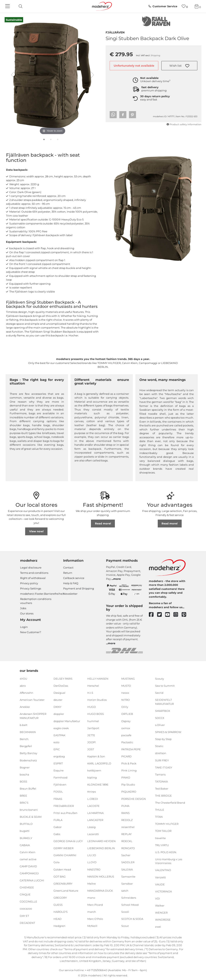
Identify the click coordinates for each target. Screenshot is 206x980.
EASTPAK (59, 735)
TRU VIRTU (162, 845)
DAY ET (24, 916)
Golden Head (62, 869)
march (92, 912)
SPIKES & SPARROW (168, 732)
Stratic (159, 746)
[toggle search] (20, 6)
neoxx (125, 693)
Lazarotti (93, 834)
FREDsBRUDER (64, 806)
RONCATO (128, 848)
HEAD (58, 919)
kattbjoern (94, 770)
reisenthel (128, 827)
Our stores (27, 613)
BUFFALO (26, 824)
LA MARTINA (95, 813)
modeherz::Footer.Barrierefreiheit (42, 594)
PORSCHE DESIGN (134, 799)
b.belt (24, 725)
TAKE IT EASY (164, 767)
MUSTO (126, 686)
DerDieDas (61, 686)
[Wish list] (185, 6)
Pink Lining (129, 770)
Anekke (25, 707)
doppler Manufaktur (67, 721)
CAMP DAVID (28, 866)
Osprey (126, 721)
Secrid (159, 693)
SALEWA (127, 869)
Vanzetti (161, 877)
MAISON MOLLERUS (101, 876)
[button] (179, 66)
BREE (23, 796)
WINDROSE (163, 920)
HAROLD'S (61, 912)
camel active (28, 859)
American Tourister (32, 700)
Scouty (160, 679)
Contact (68, 568)
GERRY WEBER (63, 848)
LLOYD (92, 862)
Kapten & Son (96, 756)
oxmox (126, 728)
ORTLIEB (127, 714)
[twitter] (161, 615)
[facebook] (153, 615)
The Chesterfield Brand (170, 803)
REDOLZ (127, 820)
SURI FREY (162, 760)
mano (91, 898)
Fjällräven (115, 32)
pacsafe (126, 735)
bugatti (25, 831)
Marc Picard (95, 905)
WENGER (161, 913)
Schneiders (129, 898)
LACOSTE (93, 806)
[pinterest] (186, 615)
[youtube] (169, 615)
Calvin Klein (28, 852)
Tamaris (160, 774)
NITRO (126, 700)
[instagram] (178, 615)
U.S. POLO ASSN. (166, 852)
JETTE (91, 735)
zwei (158, 927)
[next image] (92, 75)
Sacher (126, 855)
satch (125, 891)
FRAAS (58, 799)
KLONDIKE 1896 (98, 785)
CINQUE (25, 894)
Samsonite (128, 876)
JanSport (93, 728)
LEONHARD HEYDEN (101, 841)
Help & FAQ (71, 583)
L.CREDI (93, 799)
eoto (56, 742)
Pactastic (127, 742)
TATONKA (161, 782)
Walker (160, 906)
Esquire (59, 770)
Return (68, 573)
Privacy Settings (31, 588)
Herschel (93, 686)
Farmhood (60, 777)
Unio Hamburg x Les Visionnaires (169, 861)
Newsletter (70, 594)
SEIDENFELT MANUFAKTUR (164, 702)
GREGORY (60, 898)
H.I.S (90, 693)
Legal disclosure (31, 568)
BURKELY (26, 838)
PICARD (126, 756)
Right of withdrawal (33, 578)
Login (24, 627)
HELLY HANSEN (98, 679)
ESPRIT (58, 763)
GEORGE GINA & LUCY (68, 841)
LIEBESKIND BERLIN (101, 848)
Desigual (59, 693)
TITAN (159, 817)
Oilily (125, 707)
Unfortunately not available (134, 66)
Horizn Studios (97, 700)
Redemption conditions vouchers (36, 601)
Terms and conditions (34, 573)
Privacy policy (29, 583)
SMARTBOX (163, 711)
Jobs (23, 608)
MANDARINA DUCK (100, 891)
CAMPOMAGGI (29, 873)
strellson (161, 753)
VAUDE (160, 884)
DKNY (57, 707)
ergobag (59, 756)
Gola (57, 862)
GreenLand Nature (66, 891)
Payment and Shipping (79, 588)
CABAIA (25, 845)
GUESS (58, 905)
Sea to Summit (165, 686)
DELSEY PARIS (63, 679)
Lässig (91, 827)
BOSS (23, 782)
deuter (58, 700)
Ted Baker (162, 789)
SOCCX (160, 718)
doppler (59, 714)
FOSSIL (58, 792)
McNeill (92, 926)
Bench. (24, 739)
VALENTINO (163, 870)
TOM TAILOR (163, 831)
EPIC (57, 749)
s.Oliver (160, 725)
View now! (36, 531)
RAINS (125, 813)
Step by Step (163, 739)
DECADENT (27, 923)
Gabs (57, 834)
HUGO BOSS (96, 714)
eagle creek (61, 728)
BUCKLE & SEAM (31, 817)
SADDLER (128, 862)
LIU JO (92, 855)
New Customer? (31, 632)
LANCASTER (95, 820)
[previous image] (13, 75)
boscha (24, 774)
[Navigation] (8, 6)
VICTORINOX (164, 891)
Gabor (58, 827)
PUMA (125, 806)
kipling (92, 777)
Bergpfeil (26, 746)
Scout (125, 926)
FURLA (58, 820)
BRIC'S (24, 803)
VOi (158, 898)
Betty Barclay (28, 753)
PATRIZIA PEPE (131, 749)
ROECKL (127, 841)
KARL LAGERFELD (99, 763)
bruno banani (29, 810)
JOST (91, 749)
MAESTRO (94, 869)
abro (23, 686)
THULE (160, 810)
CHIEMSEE (27, 887)
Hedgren (59, 926)
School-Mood (130, 905)
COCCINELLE (28, 901)
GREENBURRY (63, 883)
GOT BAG (60, 876)
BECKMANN (28, 732)
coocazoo (26, 909)
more (117, 579)
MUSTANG (128, 679)
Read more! (103, 523)
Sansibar (127, 883)
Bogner (25, 767)
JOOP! (91, 742)
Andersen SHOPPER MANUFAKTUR (33, 716)
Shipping (155, 55)
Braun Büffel (28, 789)
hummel (93, 721)
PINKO (126, 777)
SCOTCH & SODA (132, 919)
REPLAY (126, 834)
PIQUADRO (129, 792)
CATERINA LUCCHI (32, 880)
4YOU (23, 679)
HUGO (92, 707)
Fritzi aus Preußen (65, 813)
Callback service (74, 578)
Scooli (125, 912)
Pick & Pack (129, 763)
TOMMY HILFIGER (167, 824)
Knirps (92, 792)
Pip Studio (128, 785)
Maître (92, 883)
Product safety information (184, 124)
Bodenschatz (28, 760)
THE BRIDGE (163, 796)
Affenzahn (26, 693)
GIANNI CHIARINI (65, 855)
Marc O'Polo (95, 919)
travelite (160, 838)
